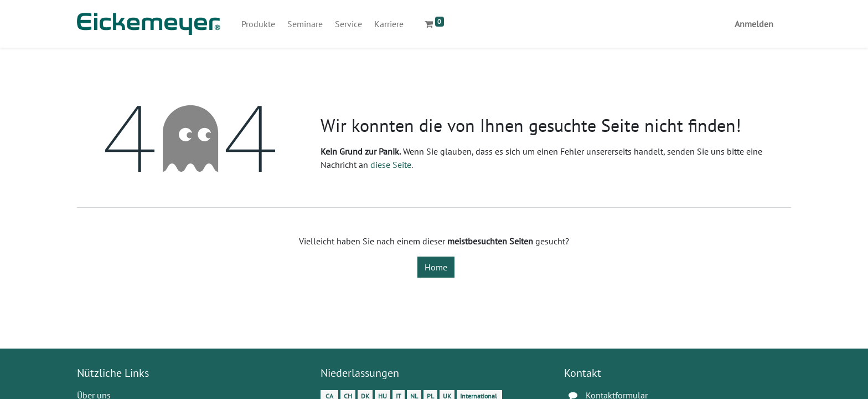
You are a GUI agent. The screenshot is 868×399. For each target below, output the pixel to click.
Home (436, 267)
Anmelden (754, 24)
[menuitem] (258, 24)
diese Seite (391, 165)
